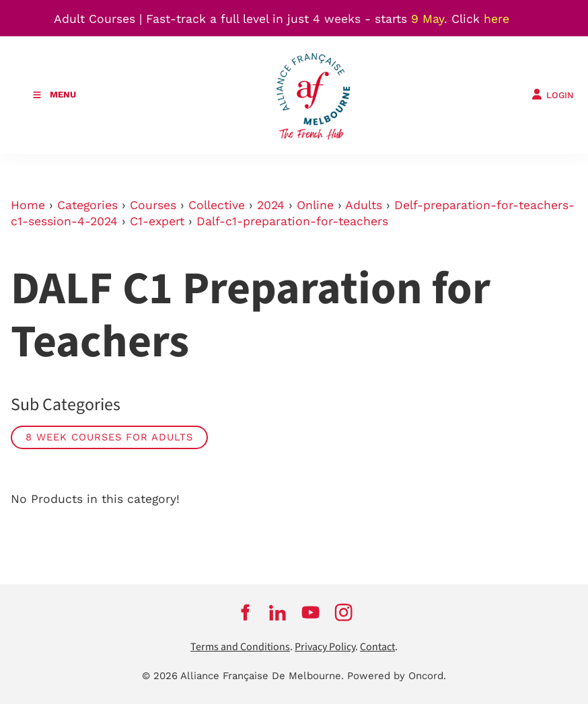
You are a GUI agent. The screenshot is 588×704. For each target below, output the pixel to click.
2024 (271, 205)
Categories (87, 205)
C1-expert (157, 221)
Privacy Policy (325, 647)
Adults (364, 205)
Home (28, 205)
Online (315, 205)
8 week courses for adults (109, 437)
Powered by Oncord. (397, 676)
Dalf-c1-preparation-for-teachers (292, 221)
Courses (153, 205)
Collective (217, 205)
